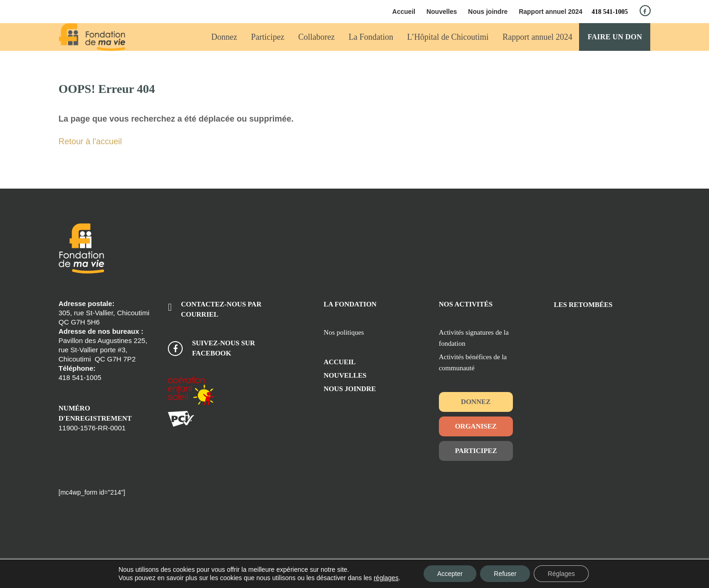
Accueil (404, 12)
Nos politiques (344, 332)
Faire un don (615, 37)
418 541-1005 (610, 12)
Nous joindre (488, 12)
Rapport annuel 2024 (551, 12)
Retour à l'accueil (91, 141)
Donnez (476, 402)
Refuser (505, 574)
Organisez (476, 426)
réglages (386, 578)
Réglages (562, 574)
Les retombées (583, 305)
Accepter (449, 574)
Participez (476, 451)
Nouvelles (442, 12)
